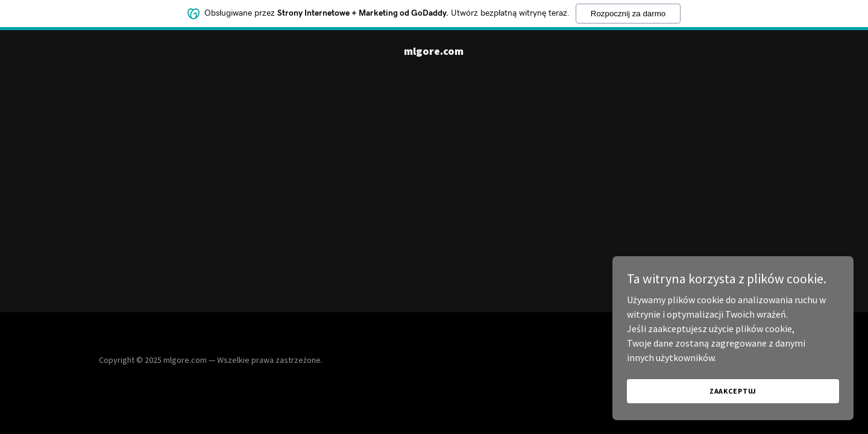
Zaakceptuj (733, 391)
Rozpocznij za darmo (628, 12)
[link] (434, 51)
